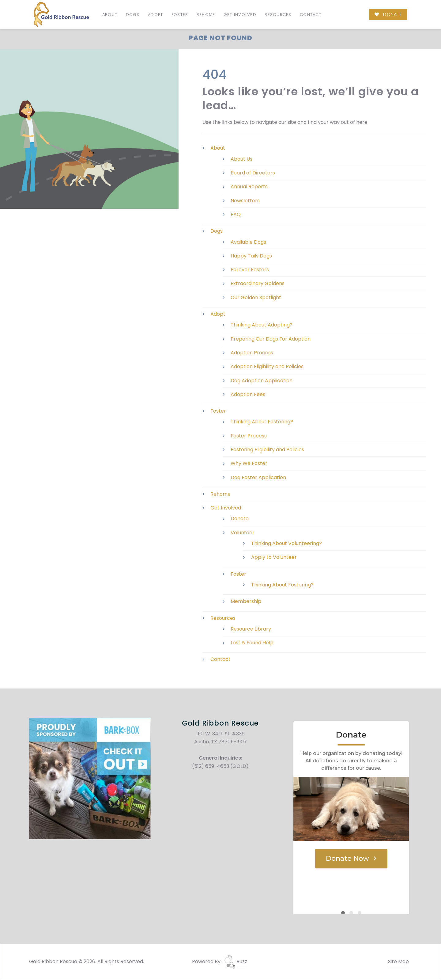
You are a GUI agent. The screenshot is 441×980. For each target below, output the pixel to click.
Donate (240, 519)
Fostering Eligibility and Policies (267, 450)
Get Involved (240, 15)
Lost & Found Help (252, 643)
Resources (278, 15)
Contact (311, 15)
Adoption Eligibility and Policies (267, 366)
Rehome (206, 15)
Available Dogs (248, 242)
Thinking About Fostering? (262, 422)
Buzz (236, 961)
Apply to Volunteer (274, 557)
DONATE (388, 14)
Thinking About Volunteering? (286, 543)
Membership (246, 601)
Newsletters (245, 201)
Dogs (133, 15)
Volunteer (243, 533)
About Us (241, 159)
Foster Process (249, 436)
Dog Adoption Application (262, 381)
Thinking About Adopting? (262, 325)
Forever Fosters (250, 270)
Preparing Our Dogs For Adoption (271, 339)
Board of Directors (253, 173)
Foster (180, 15)
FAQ (236, 214)
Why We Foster (249, 463)
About (110, 15)
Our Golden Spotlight (256, 297)
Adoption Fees (248, 394)
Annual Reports (249, 187)
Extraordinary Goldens (258, 283)
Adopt (155, 15)
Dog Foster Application (258, 477)
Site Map (398, 961)
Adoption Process (252, 353)
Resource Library (251, 629)
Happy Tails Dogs (251, 256)
